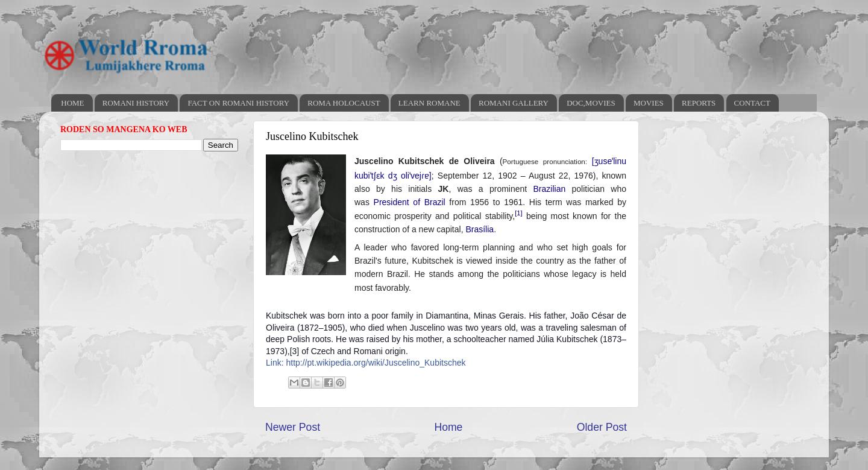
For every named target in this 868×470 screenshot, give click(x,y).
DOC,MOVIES (591, 103)
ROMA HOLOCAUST (344, 103)
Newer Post (293, 427)
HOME (72, 103)
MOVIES (649, 103)
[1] (518, 213)
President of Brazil (410, 202)
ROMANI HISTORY (136, 103)
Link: (276, 363)
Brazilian (550, 189)
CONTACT (752, 103)
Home (448, 427)
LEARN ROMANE (429, 103)
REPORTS (699, 103)
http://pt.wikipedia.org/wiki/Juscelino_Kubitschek (376, 363)
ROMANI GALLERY (514, 103)
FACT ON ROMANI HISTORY (238, 103)
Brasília (480, 229)
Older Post (602, 427)
